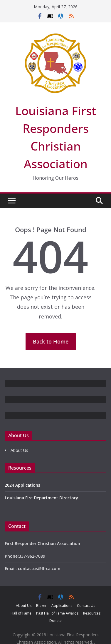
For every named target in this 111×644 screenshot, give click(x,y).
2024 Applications (22, 485)
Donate (55, 621)
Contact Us (86, 606)
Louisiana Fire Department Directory (41, 498)
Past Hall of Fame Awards (57, 613)
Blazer (41, 606)
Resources (92, 613)
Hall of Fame (21, 613)
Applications (62, 606)
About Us (19, 450)
